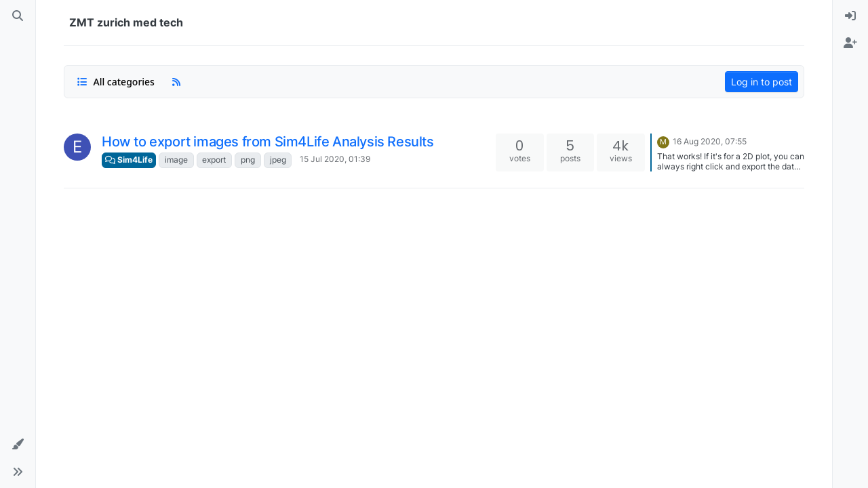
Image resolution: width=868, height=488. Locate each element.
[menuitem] (850, 16)
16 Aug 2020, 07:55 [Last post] (710, 141)
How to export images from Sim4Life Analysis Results (268, 142)
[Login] (850, 16)
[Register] (850, 43)
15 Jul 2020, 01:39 (335, 159)
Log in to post (762, 82)
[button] (18, 445)
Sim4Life (129, 160)
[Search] (18, 16)
